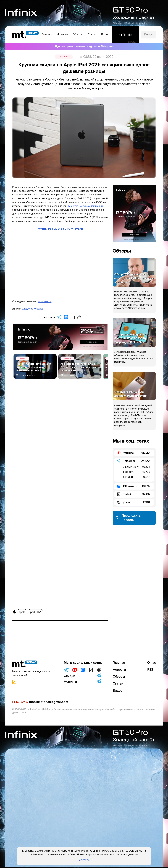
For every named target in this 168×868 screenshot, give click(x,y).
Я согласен (84, 860)
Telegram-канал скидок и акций (86, 206)
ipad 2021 (36, 385)
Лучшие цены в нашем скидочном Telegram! (84, 46)
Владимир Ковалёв (33, 309)
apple (22, 385)
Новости (64, 57)
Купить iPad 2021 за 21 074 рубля (60, 229)
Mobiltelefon (45, 302)
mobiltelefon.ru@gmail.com (49, 844)
